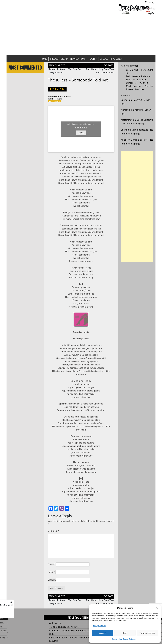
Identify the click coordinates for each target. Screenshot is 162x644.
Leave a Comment (55, 101)
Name (52, 564)
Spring (68, 96)
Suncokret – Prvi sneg (137, 83)
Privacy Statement (130, 639)
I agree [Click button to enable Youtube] (81, 133)
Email (51, 572)
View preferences (147, 633)
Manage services (99, 626)
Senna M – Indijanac (136, 80)
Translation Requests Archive (64, 627)
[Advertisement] (81, 35)
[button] (157, 608)
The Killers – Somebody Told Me (78, 80)
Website (52, 580)
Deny (125, 633)
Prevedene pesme (57, 89)
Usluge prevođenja (111, 59)
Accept (103, 633)
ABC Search (55, 623)
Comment (53, 531)
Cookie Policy (117, 639)
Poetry (93, 59)
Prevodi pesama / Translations (68, 59)
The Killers (58, 99)
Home (44, 59)
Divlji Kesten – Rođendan (139, 76)
